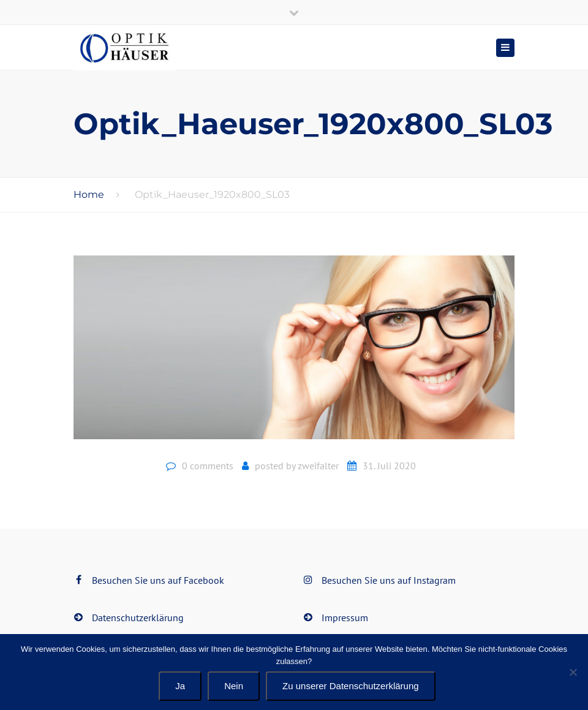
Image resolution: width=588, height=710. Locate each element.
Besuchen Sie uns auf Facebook (158, 580)
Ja (180, 686)
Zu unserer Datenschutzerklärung (351, 686)
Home (89, 194)
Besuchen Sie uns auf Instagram (389, 580)
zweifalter (318, 466)
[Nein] (573, 672)
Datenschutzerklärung (138, 617)
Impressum (345, 617)
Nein (234, 686)
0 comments (208, 466)
